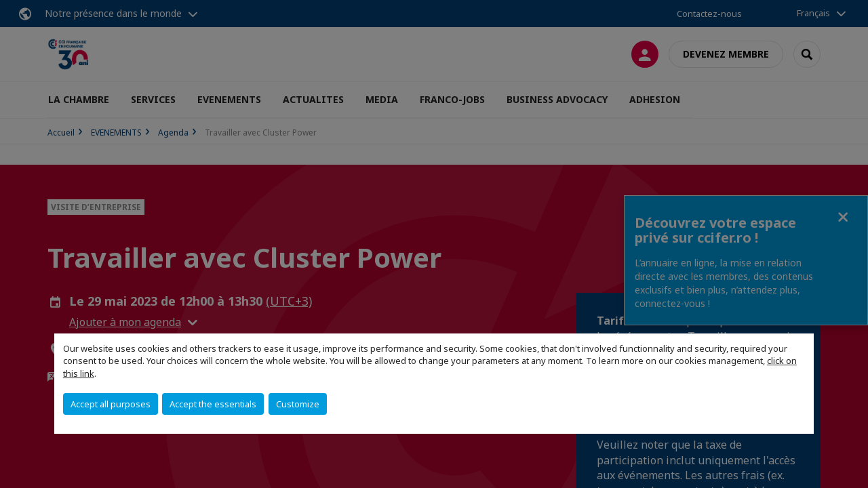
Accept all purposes (111, 404)
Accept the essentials (213, 404)
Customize (298, 404)
